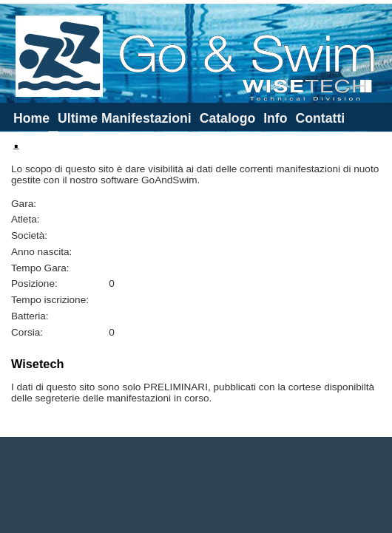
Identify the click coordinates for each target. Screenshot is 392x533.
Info (275, 118)
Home (31, 118)
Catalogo (228, 118)
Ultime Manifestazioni (125, 118)
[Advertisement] (196, 485)
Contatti (320, 118)
